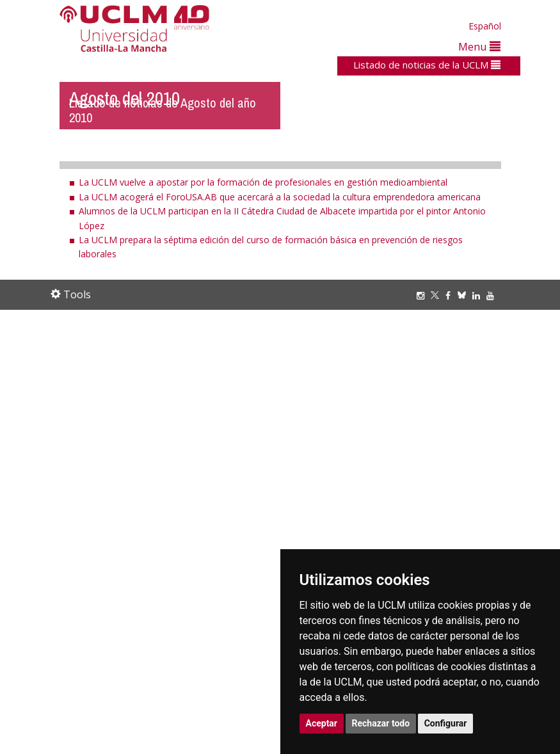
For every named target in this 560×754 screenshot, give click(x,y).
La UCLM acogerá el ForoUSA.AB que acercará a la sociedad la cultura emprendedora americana (280, 197)
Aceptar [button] (322, 723)
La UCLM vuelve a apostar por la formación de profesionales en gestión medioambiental (263, 182)
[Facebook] (451, 295)
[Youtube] (493, 295)
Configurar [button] (446, 723)
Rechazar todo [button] (381, 723)
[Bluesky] (465, 295)
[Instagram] (424, 295)
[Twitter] (438, 295)
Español (485, 26)
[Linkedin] (476, 295)
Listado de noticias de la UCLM (427, 65)
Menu (479, 46)
